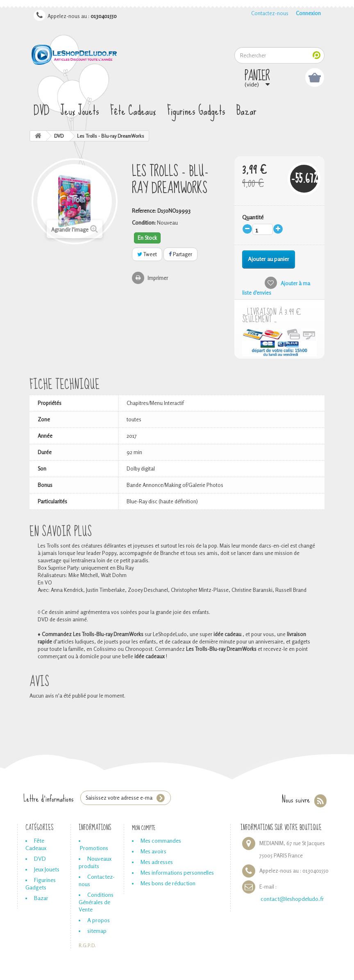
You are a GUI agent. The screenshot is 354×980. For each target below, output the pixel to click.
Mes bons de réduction (168, 883)
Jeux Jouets (80, 111)
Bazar (246, 111)
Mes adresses (157, 862)
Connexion (308, 13)
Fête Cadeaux (133, 111)
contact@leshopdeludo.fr (292, 899)
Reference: (144, 211)
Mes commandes (161, 840)
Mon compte (144, 828)
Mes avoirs (153, 851)
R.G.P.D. (87, 946)
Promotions (94, 848)
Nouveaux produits (95, 862)
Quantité (253, 217)
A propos (99, 920)
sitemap (97, 931)
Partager (180, 254)
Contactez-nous (270, 13)
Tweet (147, 254)
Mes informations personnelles (177, 872)
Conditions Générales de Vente (96, 902)
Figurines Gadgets (196, 111)
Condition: (144, 223)
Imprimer (158, 278)
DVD (42, 111)
